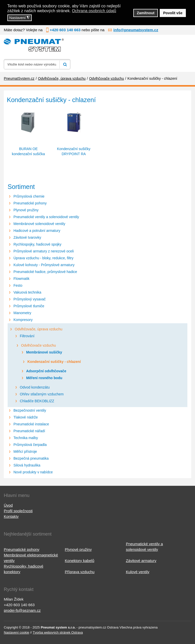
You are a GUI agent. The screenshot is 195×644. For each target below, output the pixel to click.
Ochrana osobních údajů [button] (94, 11)
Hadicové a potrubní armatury (37, 231)
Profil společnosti (18, 511)
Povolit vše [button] (173, 13)
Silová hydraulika (27, 465)
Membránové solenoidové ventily (39, 224)
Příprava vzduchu (80, 572)
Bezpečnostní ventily (30, 410)
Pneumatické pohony (30, 203)
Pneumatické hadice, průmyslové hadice (45, 272)
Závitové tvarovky (27, 237)
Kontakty (11, 516)
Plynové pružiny (26, 210)
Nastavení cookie (17, 632)
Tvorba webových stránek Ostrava (58, 632)
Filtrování (27, 336)
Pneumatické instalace (31, 424)
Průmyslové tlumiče (29, 306)
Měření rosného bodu (44, 378)
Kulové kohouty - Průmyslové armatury (44, 265)
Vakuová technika (27, 292)
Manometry (22, 313)
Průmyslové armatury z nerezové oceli (44, 251)
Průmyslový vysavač (30, 299)
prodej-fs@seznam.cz (22, 610)
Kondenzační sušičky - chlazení (54, 362)
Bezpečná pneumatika (31, 458)
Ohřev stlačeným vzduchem (42, 394)
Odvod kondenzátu (35, 387)
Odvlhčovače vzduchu (38, 345)
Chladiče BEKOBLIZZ (37, 401)
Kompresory (23, 320)
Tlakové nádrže (26, 417)
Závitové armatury (141, 561)
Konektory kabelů (79, 561)
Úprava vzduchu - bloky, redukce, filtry (43, 258)
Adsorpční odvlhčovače (46, 371)
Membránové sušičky (44, 352)
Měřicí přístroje (25, 452)
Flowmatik (21, 279)
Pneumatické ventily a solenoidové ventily (46, 217)
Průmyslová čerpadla (30, 445)
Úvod (8, 505)
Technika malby (26, 438)
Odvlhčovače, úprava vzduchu (39, 329)
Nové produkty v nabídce (33, 472)
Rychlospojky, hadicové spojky (37, 244)
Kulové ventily (138, 572)
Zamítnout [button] (146, 13)
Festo (18, 285)
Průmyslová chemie (29, 196)
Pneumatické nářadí (29, 431)
